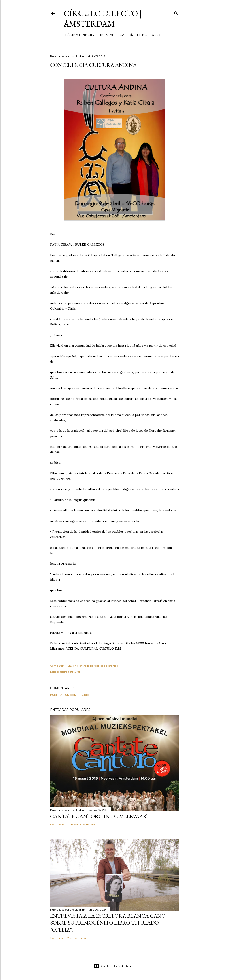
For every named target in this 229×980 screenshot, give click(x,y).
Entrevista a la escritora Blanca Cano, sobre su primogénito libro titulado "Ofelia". (108, 923)
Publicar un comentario (70, 695)
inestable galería (116, 35)
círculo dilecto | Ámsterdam (103, 19)
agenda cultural (70, 672)
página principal (80, 35)
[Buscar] (176, 12)
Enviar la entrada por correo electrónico (93, 666)
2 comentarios (76, 938)
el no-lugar (147, 35)
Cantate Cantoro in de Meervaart (100, 816)
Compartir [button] (57, 666)
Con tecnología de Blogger (114, 966)
